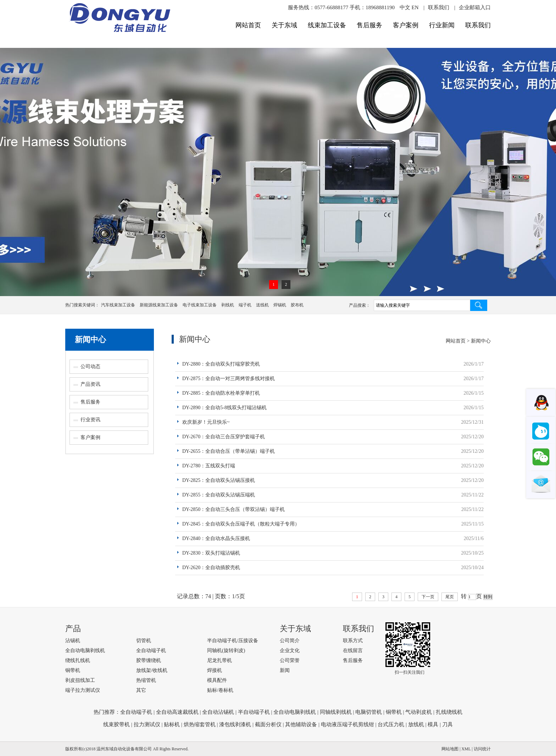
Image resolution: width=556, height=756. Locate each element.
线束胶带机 (116, 724)
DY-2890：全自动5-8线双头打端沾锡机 (224, 408)
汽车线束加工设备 (118, 305)
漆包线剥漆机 (235, 724)
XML (466, 749)
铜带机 (73, 670)
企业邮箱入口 (475, 7)
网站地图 (450, 749)
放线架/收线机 (152, 670)
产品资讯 (90, 384)
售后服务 (369, 25)
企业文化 (290, 651)
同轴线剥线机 (336, 712)
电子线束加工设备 (200, 305)
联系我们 (439, 7)
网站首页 (248, 25)
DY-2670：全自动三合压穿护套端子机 (224, 437)
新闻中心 (90, 340)
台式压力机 (391, 724)
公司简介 (290, 641)
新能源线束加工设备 (159, 305)
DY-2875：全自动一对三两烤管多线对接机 (229, 379)
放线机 (416, 724)
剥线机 (228, 305)
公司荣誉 (290, 660)
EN (415, 7)
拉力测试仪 (147, 724)
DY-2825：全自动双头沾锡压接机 (219, 480)
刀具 (447, 724)
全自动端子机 (151, 651)
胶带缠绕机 (149, 660)
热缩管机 (146, 680)
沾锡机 (73, 641)
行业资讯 (90, 420)
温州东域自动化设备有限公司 (124, 749)
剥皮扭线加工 (80, 680)
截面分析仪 (268, 724)
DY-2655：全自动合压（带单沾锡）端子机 (229, 451)
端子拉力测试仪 (83, 690)
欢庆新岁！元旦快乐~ (206, 422)
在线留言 (353, 651)
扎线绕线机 (449, 712)
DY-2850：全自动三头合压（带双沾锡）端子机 (233, 509)
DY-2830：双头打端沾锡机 (211, 553)
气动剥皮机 (419, 712)
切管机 (144, 641)
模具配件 (217, 680)
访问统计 (482, 749)
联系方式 (353, 641)
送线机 (262, 305)
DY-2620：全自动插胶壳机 (211, 568)
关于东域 (284, 25)
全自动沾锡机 (218, 712)
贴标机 (172, 724)
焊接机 (215, 670)
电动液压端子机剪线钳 (347, 724)
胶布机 (297, 305)
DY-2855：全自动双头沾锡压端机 (219, 495)
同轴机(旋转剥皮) (226, 651)
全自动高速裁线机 (177, 712)
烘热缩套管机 (200, 724)
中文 (405, 7)
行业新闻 (442, 25)
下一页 (428, 597)
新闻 (285, 670)
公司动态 (90, 366)
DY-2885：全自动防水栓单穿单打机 (221, 393)
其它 (141, 690)
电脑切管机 (369, 712)
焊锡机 (280, 305)
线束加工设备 (327, 25)
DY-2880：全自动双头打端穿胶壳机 (221, 364)
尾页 (450, 597)
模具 (433, 724)
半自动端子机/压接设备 (233, 641)
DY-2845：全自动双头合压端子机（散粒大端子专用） (241, 524)
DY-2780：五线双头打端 (209, 466)
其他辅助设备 (301, 724)
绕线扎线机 (78, 660)
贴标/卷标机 (220, 690)
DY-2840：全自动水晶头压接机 (216, 538)
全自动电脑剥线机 (85, 651)
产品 (73, 629)
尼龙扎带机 (219, 660)
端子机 (245, 305)
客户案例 (406, 25)
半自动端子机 (254, 712)
